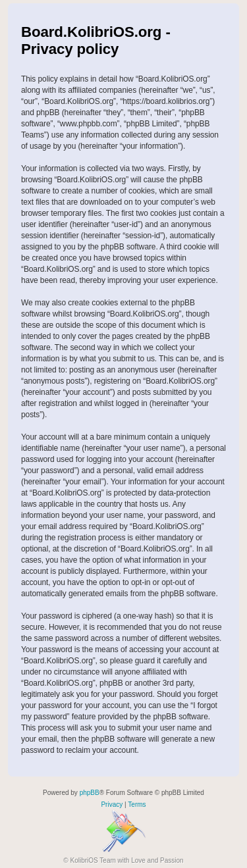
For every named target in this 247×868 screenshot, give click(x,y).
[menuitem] (112, 805)
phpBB (90, 793)
